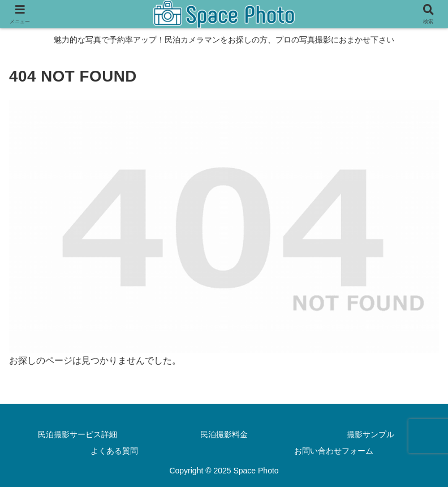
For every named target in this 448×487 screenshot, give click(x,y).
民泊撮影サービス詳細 (77, 434)
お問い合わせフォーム (334, 451)
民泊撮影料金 (224, 434)
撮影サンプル (371, 434)
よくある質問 (114, 451)
